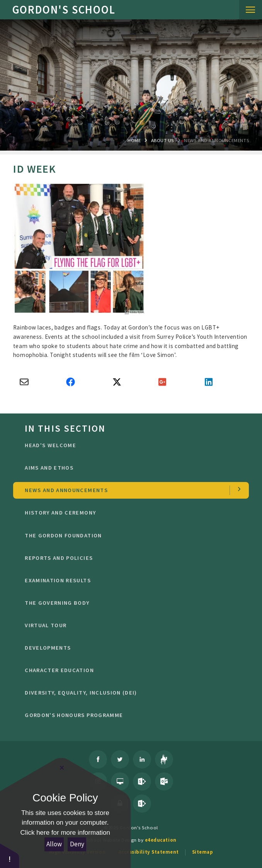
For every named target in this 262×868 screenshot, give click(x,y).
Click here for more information (65, 833)
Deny (77, 844)
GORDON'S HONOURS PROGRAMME (131, 715)
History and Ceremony (131, 513)
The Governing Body (131, 603)
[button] (10, 855)
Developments (131, 648)
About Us (162, 140)
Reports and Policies (131, 558)
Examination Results (131, 580)
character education (131, 670)
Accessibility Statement (149, 852)
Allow (54, 844)
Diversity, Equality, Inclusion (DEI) (131, 693)
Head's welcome (131, 445)
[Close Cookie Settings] (62, 768)
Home (134, 140)
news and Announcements (216, 140)
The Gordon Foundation (131, 535)
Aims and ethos (131, 468)
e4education (161, 840)
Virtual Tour (131, 625)
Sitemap (203, 852)
